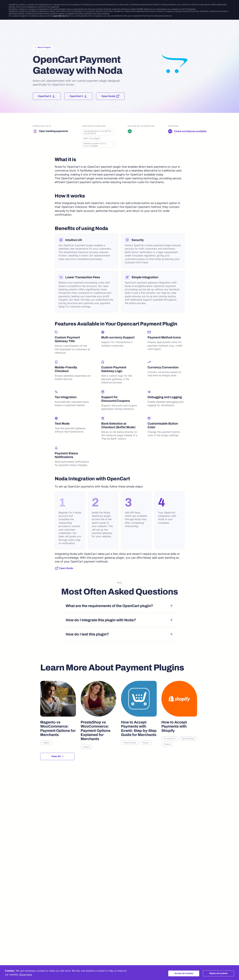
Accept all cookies (184, 973)
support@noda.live (61, 16)
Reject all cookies (218, 973)
